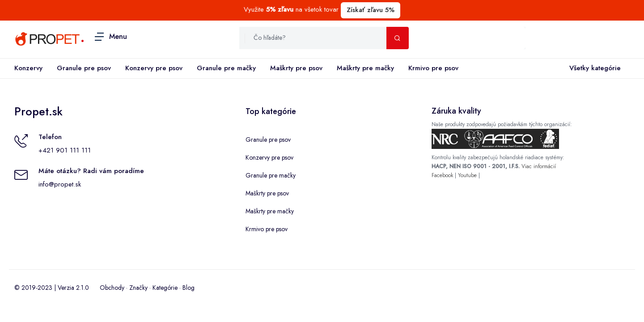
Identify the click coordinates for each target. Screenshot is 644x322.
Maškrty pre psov (296, 68)
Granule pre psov (84, 68)
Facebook (442, 175)
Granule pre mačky (226, 68)
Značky (138, 288)
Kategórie (165, 288)
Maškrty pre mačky (365, 68)
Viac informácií (539, 166)
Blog (189, 288)
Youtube (467, 175)
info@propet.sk (60, 184)
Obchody (112, 288)
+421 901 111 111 (65, 150)
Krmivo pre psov (433, 68)
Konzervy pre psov (154, 68)
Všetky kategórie (593, 68)
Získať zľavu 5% (371, 10)
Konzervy (28, 68)
